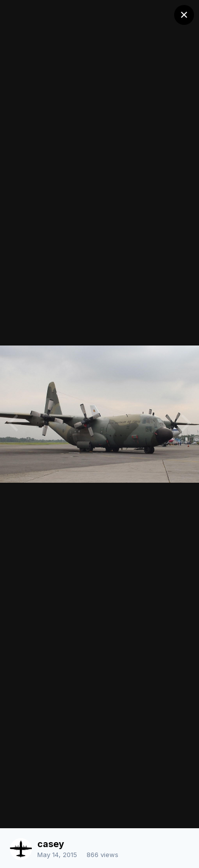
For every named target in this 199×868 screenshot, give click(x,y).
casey (51, 844)
